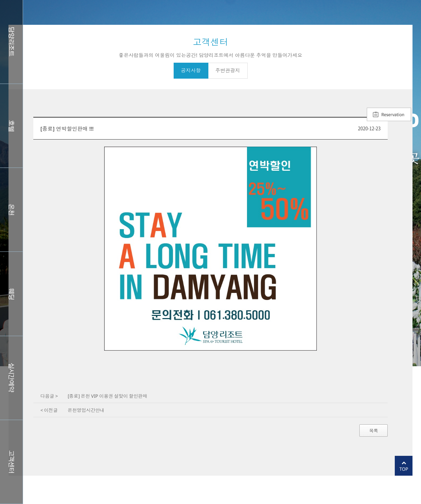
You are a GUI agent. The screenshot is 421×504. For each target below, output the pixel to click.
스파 (11, 210)
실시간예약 (11, 378)
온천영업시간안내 (86, 410)
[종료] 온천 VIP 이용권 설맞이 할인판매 (108, 396)
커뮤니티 (11, 462)
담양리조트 (11, 42)
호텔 (11, 126)
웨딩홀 (11, 294)
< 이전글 (49, 410)
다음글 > (49, 396)
